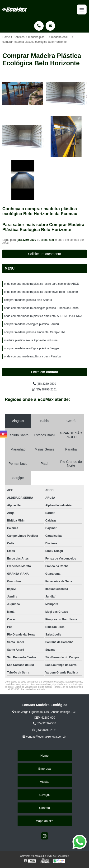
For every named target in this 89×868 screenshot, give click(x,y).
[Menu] (82, 9)
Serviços (45, 795)
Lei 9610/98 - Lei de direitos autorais (26, 690)
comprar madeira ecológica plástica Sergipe (32, 348)
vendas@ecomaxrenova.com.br (44, 737)
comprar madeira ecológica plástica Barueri (31, 324)
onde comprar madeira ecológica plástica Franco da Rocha (41, 308)
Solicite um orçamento (44, 254)
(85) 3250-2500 (27, 240)
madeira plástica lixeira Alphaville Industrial (31, 340)
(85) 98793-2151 (44, 389)
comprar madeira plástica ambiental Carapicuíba (35, 332)
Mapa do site (44, 821)
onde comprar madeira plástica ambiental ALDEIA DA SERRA (43, 316)
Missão (44, 782)
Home (44, 756)
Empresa (44, 769)
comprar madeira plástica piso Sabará (28, 300)
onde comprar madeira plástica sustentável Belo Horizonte (41, 292)
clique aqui (48, 240)
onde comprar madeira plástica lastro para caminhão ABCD (42, 284)
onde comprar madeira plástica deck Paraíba (32, 356)
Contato (45, 808)
